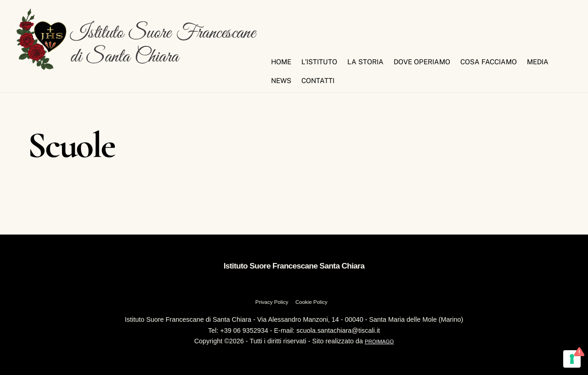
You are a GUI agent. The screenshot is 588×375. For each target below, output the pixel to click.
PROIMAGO (379, 341)
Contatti (318, 81)
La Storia (365, 62)
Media (538, 62)
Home (281, 62)
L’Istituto (319, 62)
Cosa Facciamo (489, 62)
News (281, 81)
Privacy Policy (272, 302)
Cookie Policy (311, 302)
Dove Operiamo (422, 62)
